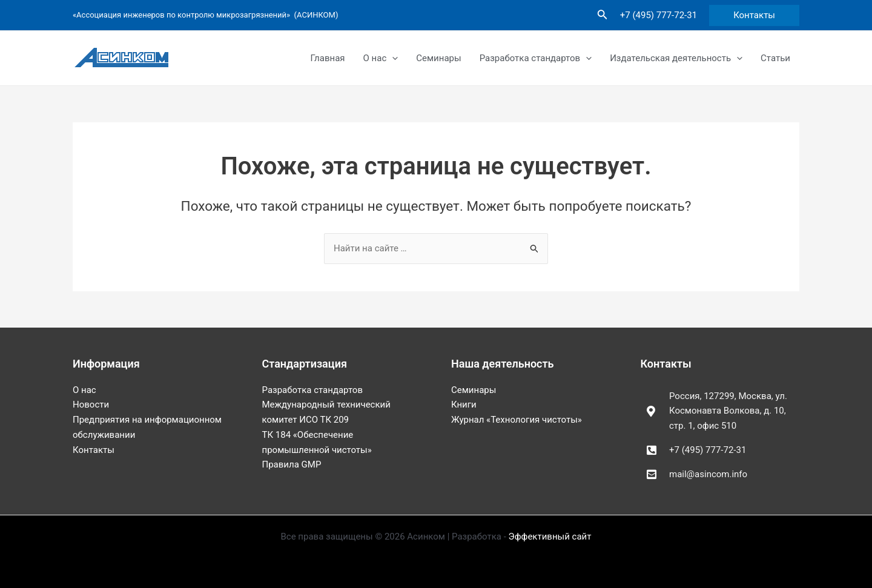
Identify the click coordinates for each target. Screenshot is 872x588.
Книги (464, 405)
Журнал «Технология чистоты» (517, 420)
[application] (392, 58)
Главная (328, 58)
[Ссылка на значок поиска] (603, 15)
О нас (381, 58)
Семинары (438, 58)
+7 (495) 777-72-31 (659, 15)
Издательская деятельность (676, 58)
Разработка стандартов (536, 58)
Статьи (775, 58)
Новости (91, 405)
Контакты (94, 450)
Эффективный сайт (550, 537)
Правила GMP (292, 464)
